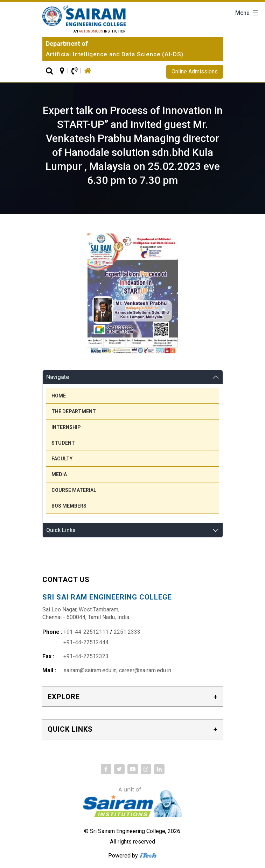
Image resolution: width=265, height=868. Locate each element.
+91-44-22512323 (86, 656)
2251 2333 (127, 632)
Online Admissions (195, 71)
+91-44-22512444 (86, 642)
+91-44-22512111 (86, 632)
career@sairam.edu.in (145, 670)
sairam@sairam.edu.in (90, 670)
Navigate (58, 377)
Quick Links (61, 530)
